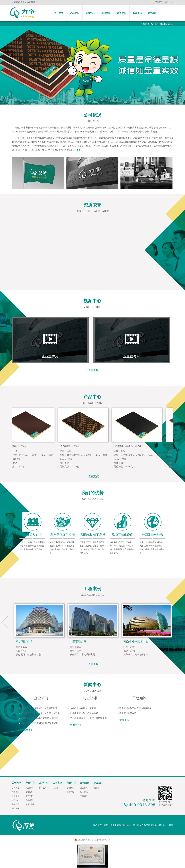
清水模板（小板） (73, 446)
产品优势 (29, 800)
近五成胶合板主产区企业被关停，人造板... (41, 713)
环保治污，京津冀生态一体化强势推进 (39, 708)
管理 (171, 825)
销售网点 (70, 788)
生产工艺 (29, 796)
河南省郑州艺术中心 (136, 642)
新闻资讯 (137, 13)
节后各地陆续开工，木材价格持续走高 (88, 718)
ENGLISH (169, 2)
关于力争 (59, 13)
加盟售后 (70, 792)
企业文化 (16, 796)
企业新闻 (84, 788)
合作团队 (16, 809)
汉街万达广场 (24, 642)
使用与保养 (30, 804)
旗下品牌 (43, 788)
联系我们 (153, 13)
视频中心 (16, 800)
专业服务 (29, 792)
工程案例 (106, 13)
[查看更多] (93, 370)
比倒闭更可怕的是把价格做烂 (84, 713)
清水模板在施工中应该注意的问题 (135, 708)
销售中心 (122, 13)
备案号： (163, 825)
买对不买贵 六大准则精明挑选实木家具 (39, 723)
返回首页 (158, 2)
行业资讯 (84, 792)
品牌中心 (90, 13)
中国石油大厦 (78, 642)
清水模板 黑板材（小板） (131, 446)
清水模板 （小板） (19, 446)
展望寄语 (16, 804)
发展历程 (16, 792)
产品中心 (75, 13)
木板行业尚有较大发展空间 (83, 708)
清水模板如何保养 (128, 713)
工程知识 (84, 796)
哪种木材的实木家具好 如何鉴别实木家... (40, 718)
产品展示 (29, 788)
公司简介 (16, 788)
